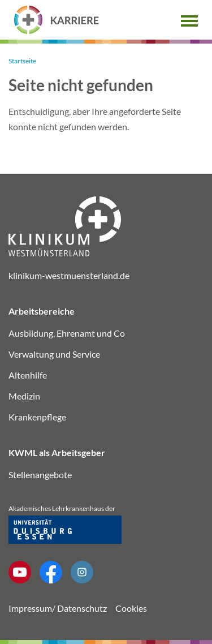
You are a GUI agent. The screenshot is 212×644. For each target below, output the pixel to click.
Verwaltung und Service (54, 354)
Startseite (22, 61)
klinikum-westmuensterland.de (69, 275)
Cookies (131, 608)
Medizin (24, 396)
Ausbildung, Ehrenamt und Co (67, 333)
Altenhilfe (28, 375)
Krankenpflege (37, 417)
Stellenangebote (40, 475)
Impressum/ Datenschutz (58, 608)
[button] (189, 20)
